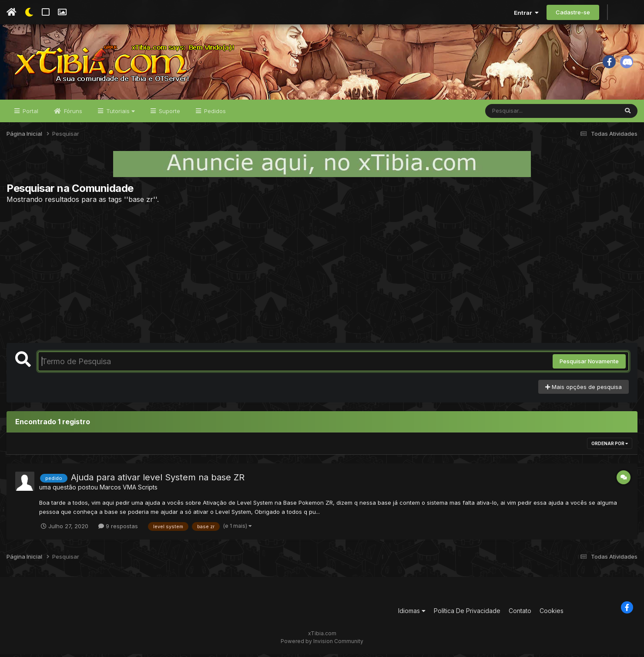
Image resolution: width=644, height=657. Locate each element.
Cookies (552, 614)
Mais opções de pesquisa (584, 390)
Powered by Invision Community (322, 644)
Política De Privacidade (467, 614)
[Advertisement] (322, 276)
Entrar (526, 13)
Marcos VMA (118, 491)
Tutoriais (120, 114)
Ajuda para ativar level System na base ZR (158, 481)
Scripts (148, 491)
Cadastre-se (573, 12)
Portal (30, 114)
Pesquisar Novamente (589, 365)
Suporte (169, 114)
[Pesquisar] (519, 114)
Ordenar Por (610, 447)
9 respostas (118, 529)
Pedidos (214, 114)
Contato (520, 614)
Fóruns (72, 114)
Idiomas (412, 614)
